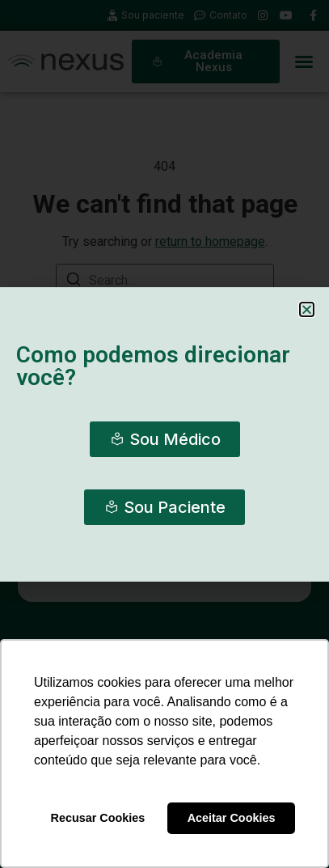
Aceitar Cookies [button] (232, 818)
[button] (307, 309)
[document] (164, 434)
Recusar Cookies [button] (98, 818)
